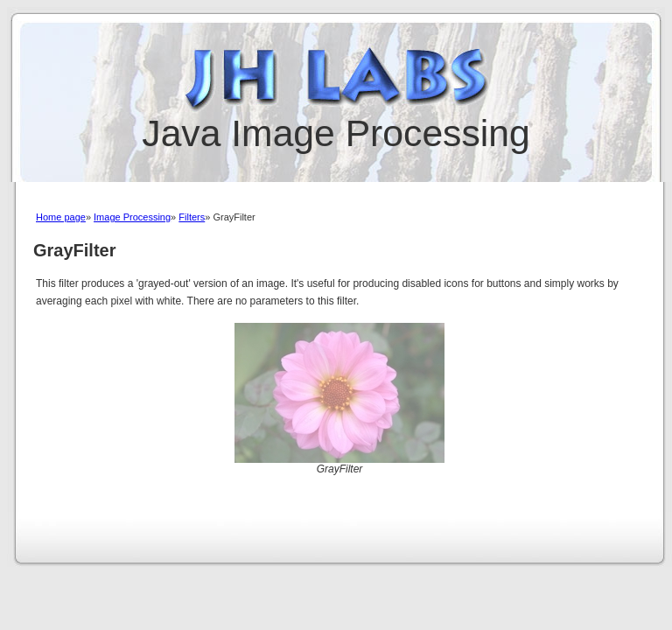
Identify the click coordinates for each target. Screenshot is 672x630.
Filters (192, 217)
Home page (61, 217)
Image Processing (132, 217)
